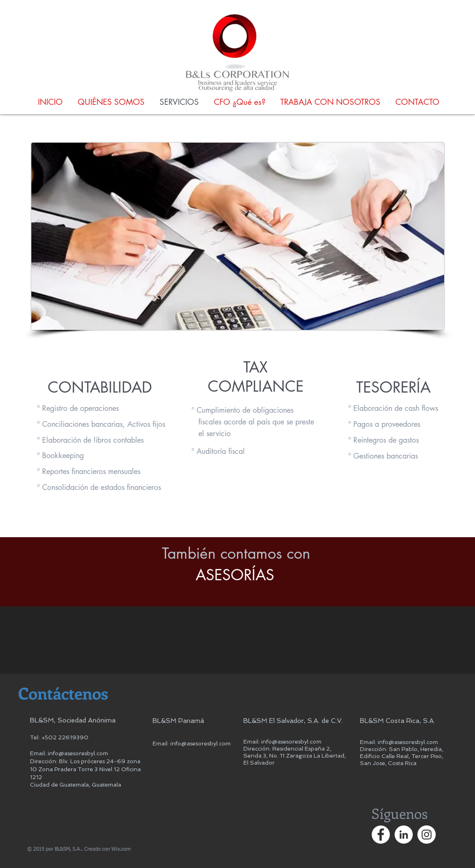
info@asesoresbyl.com (78, 753)
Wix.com (121, 849)
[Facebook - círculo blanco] (381, 835)
